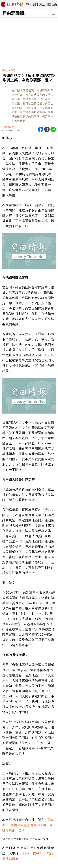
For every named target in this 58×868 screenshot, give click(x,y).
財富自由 (52, 5)
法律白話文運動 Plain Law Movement (26, 839)
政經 (13, 70)
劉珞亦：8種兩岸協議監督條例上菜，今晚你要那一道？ (28, 825)
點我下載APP (33, 853)
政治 (42, 5)
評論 (5, 70)
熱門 (35, 5)
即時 (28, 5)
